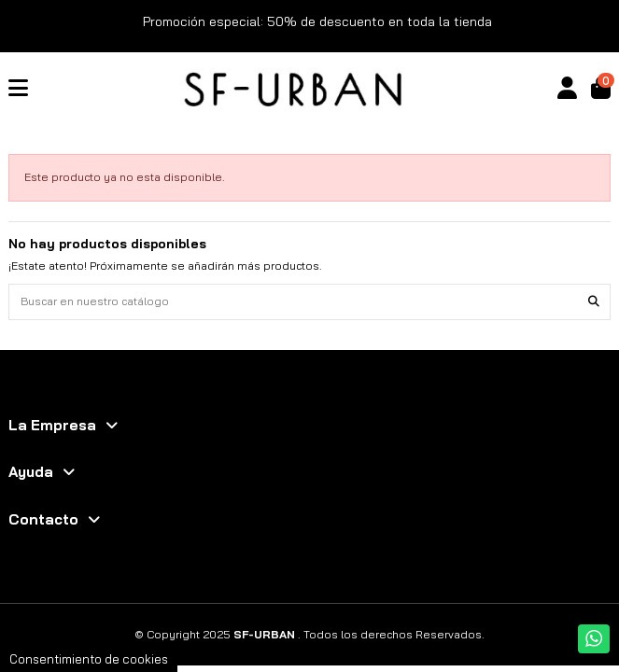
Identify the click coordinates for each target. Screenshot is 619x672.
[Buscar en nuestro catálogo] (594, 302)
